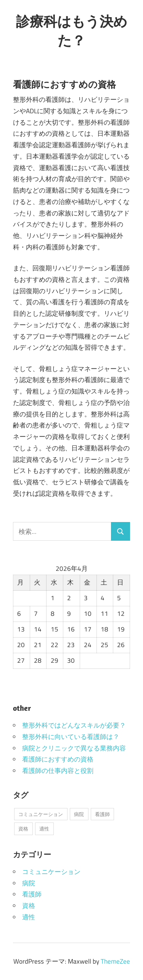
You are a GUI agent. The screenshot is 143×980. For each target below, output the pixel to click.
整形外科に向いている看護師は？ (71, 737)
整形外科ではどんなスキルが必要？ (74, 725)
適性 (29, 917)
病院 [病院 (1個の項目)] (79, 814)
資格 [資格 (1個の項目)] (23, 829)
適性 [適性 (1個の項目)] (44, 829)
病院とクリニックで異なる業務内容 (74, 748)
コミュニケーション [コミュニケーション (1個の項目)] (41, 814)
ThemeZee (115, 961)
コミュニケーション (51, 872)
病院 (29, 883)
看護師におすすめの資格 (58, 759)
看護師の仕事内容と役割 (58, 771)
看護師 (32, 894)
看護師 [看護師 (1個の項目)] (102, 814)
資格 (29, 906)
